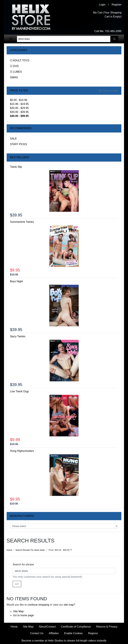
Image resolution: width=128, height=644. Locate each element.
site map (69, 605)
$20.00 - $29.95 (19, 108)
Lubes (17, 72)
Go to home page (23, 615)
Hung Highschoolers (22, 451)
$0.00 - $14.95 (19, 100)
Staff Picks (18, 144)
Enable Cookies (73, 633)
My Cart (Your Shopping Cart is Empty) (107, 15)
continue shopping (38, 605)
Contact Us (37, 633)
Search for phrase (23, 564)
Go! (17, 584)
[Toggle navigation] (11, 39)
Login (102, 5)
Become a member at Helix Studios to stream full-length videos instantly (64, 641)
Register (116, 5)
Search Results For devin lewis (30, 550)
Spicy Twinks (18, 336)
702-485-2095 (113, 31)
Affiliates (54, 633)
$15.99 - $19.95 (19, 104)
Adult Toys (21, 60)
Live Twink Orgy (19, 391)
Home (9, 550)
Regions (93, 633)
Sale (13, 139)
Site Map (18, 611)
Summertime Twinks (22, 222)
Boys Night (16, 281)
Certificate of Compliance (76, 627)
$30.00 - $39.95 (19, 112)
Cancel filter (108, 91)
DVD (16, 66)
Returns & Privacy (107, 627)
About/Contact (47, 627)
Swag (14, 77)
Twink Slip (16, 167)
